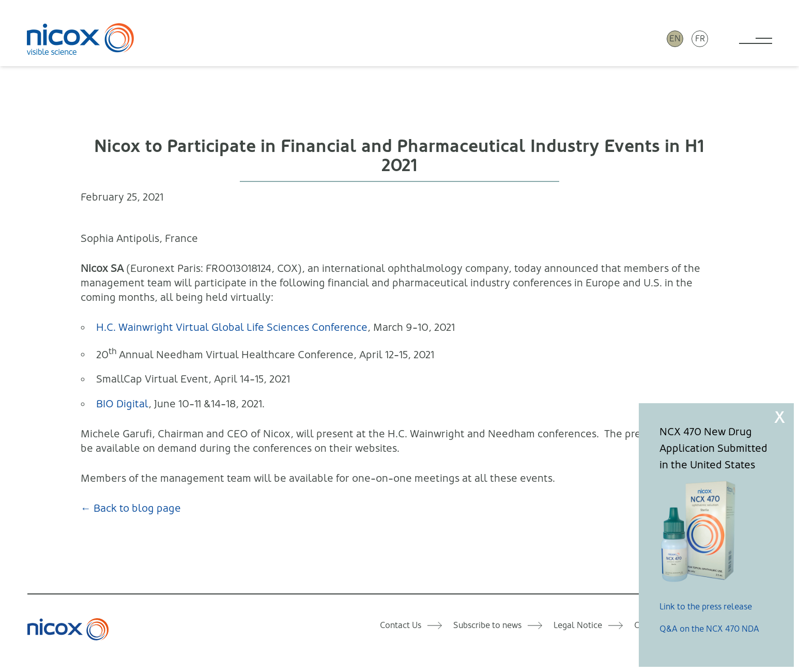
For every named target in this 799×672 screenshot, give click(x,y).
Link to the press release (706, 607)
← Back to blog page (131, 508)
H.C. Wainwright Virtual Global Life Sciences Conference (232, 327)
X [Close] (779, 418)
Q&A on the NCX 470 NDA (709, 629)
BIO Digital (122, 404)
